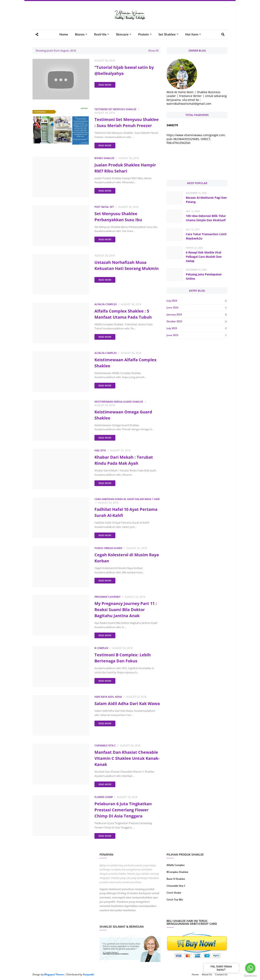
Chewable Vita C (105, 746)
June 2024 (197, 308)
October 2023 (197, 321)
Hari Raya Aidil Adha (108, 697)
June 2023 (197, 335)
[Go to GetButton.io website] (250, 976)
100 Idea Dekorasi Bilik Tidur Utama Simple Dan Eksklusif (206, 218)
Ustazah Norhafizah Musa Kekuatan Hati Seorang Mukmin (127, 265)
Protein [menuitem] (144, 34)
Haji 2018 (100, 450)
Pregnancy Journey (107, 597)
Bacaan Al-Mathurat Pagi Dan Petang (206, 200)
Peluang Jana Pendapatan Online (204, 276)
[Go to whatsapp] (250, 968)
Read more (105, 85)
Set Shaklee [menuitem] (167, 34)
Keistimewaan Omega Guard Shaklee (119, 402)
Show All (153, 51)
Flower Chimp (104, 797)
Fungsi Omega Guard (108, 548)
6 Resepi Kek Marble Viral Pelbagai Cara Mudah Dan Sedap (204, 257)
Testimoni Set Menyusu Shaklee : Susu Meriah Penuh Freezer (127, 122)
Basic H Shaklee (176, 879)
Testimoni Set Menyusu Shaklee (115, 109)
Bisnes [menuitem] (80, 34)
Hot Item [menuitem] (192, 34)
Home (195, 974)
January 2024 (197, 314)
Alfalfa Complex (106, 304)
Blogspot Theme (54, 974)
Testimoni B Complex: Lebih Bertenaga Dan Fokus (123, 658)
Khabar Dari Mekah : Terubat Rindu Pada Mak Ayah (124, 460)
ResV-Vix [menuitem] (100, 34)
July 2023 (197, 328)
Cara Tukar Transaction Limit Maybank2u (206, 236)
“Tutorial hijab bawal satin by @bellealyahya (124, 70)
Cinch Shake (174, 893)
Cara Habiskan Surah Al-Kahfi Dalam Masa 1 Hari (127, 499)
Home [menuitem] (64, 34)
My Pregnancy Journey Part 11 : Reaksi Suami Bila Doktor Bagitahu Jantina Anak (126, 610)
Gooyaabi (89, 974)
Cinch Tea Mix (175, 900)
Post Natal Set (104, 207)
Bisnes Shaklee (104, 158)
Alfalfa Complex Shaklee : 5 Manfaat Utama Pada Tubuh (123, 314)
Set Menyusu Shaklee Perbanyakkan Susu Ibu (118, 217)
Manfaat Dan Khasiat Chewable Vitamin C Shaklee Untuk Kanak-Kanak (127, 758)
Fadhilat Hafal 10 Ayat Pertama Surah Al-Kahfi (126, 512)
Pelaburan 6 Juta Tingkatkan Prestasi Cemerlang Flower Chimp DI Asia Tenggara (123, 810)
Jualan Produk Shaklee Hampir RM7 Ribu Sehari (125, 168)
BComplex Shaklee (177, 872)
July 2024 (197, 301)
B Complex (101, 648)
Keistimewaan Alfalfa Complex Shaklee (126, 363)
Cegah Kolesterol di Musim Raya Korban (127, 558)
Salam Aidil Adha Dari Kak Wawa (127, 703)
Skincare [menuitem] (122, 34)
